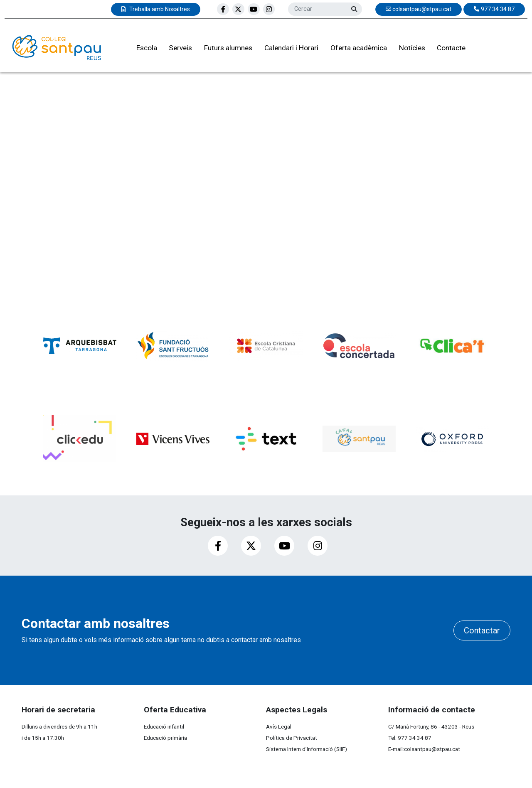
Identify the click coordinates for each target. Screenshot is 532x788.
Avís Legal (279, 726)
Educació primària (165, 738)
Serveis (176, 49)
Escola (142, 49)
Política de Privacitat (292, 738)
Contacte (447, 49)
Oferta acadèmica (354, 49)
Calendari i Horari (287, 49)
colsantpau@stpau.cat (432, 749)
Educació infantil (164, 726)
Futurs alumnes (224, 49)
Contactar (482, 630)
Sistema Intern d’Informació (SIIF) (307, 749)
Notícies (407, 49)
